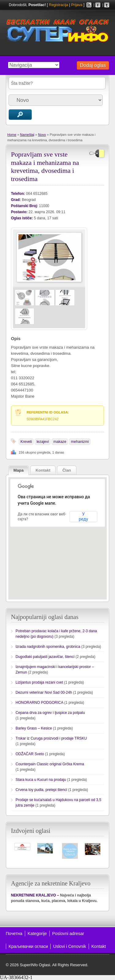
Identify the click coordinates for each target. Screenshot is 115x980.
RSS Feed (89, 5)
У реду (83, 517)
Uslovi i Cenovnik (69, 946)
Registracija (58, 5)
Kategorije (37, 934)
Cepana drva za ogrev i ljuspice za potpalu (50, 713)
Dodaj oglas (93, 65)
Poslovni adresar (68, 934)
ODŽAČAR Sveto (30, 754)
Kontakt (99, 946)
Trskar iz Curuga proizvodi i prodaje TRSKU (51, 738)
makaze (60, 442)
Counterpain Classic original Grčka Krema (50, 764)
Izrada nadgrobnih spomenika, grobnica (48, 647)
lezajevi (43, 442)
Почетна (14, 934)
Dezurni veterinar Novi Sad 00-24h (44, 692)
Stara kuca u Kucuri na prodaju (41, 780)
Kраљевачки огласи (28, 946)
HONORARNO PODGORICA (39, 703)
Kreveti (26, 442)
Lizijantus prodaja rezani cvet (39, 682)
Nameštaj (27, 135)
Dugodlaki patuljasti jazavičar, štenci (45, 657)
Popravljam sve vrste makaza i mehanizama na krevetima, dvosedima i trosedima (45, 166)
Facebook (98, 5)
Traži (20, 115)
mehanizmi (80, 442)
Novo (42, 135)
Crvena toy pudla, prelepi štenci (41, 790)
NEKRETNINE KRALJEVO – (35, 895)
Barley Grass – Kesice (34, 728)
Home (12, 135)
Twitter (107, 5)
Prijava (77, 5)
